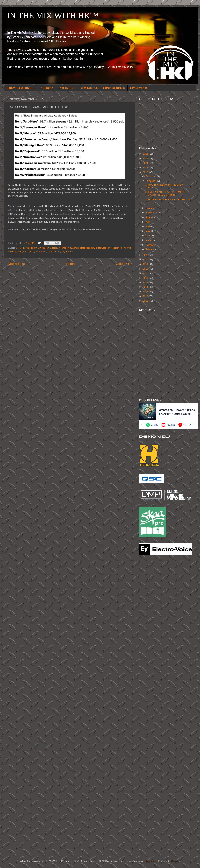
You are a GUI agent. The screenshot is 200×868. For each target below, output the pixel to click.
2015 (146, 283)
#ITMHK (21, 248)
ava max (74, 248)
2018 (146, 269)
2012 (146, 296)
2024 (146, 163)
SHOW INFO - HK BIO (21, 88)
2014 (146, 287)
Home (70, 264)
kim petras (29, 252)
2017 (146, 273)
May (148, 231)
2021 (146, 255)
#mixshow (31, 248)
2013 (146, 292)
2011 (146, 301)
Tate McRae (54, 252)
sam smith (41, 252)
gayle (94, 248)
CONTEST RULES (114, 88)
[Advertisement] (153, 614)
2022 (146, 172)
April (148, 236)
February (151, 245)
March (149, 240)
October (150, 208)
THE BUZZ (47, 88)
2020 (146, 260)
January (150, 249)
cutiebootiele (150, 861)
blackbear (85, 248)
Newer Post (16, 264)
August (150, 217)
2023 (146, 167)
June (148, 226)
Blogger (175, 861)
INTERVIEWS (67, 88)
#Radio (53, 248)
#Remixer (63, 248)
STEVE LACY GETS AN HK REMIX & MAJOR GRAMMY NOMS (165, 193)
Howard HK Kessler (108, 248)
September (152, 213)
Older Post (124, 264)
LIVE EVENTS (139, 88)
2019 (146, 264)
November (151, 181)
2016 (146, 278)
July (148, 222)
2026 (146, 154)
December (151, 176)
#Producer (43, 248)
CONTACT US (89, 88)
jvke (20, 252)
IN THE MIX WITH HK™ (53, 16)
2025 (146, 158)
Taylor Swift (67, 252)
